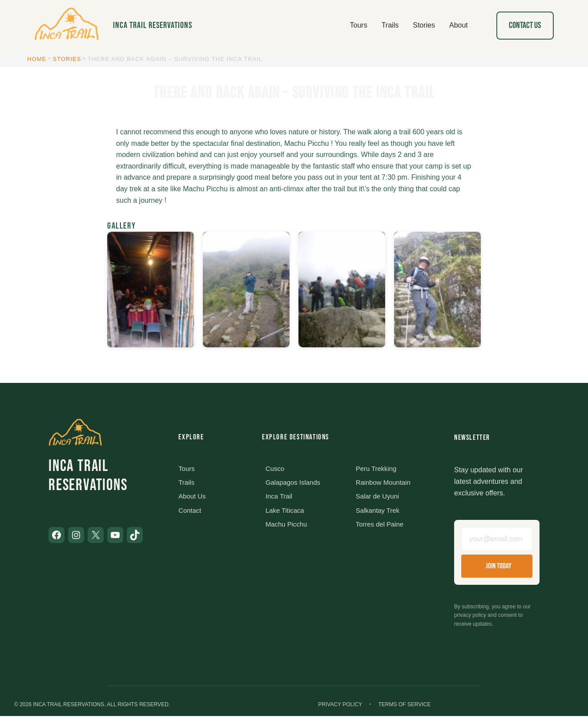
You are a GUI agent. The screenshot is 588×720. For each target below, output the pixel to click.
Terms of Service (404, 708)
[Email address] (497, 541)
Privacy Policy (340, 708)
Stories (67, 59)
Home (37, 59)
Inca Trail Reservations (153, 25)
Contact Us (525, 25)
